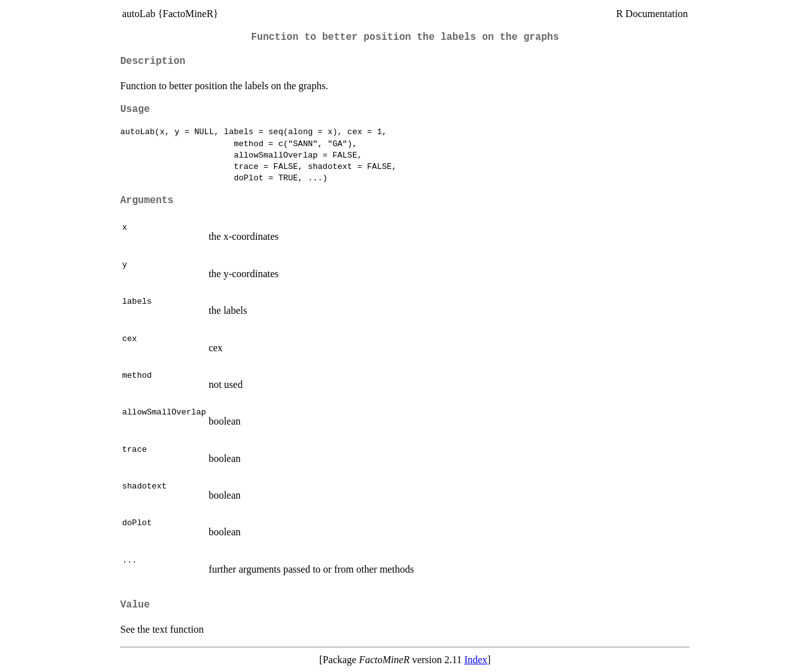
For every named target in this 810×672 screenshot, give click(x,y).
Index (476, 660)
